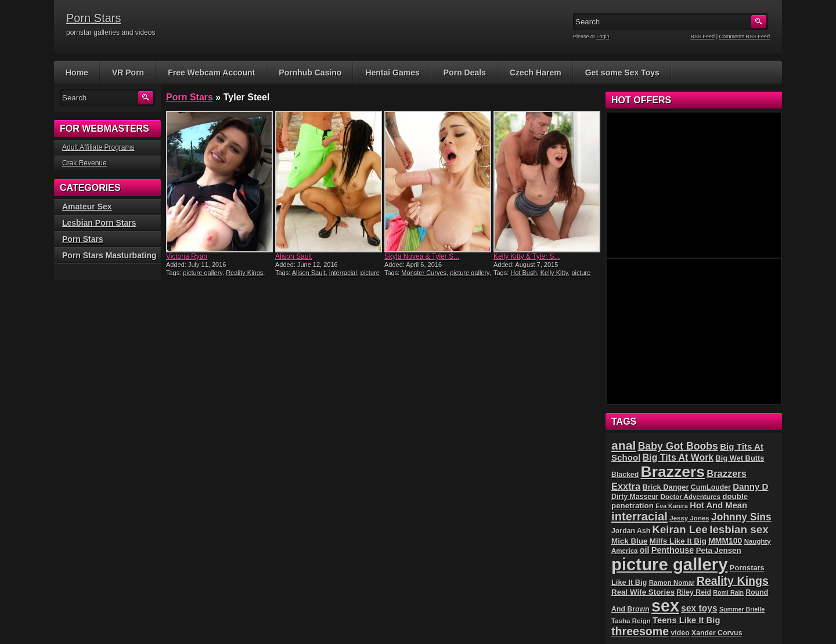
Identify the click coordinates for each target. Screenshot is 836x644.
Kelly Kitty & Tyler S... (527, 256)
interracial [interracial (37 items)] (639, 516)
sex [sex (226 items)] (665, 606)
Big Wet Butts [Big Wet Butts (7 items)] (740, 458)
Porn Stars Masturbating (109, 255)
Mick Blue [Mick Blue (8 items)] (629, 541)
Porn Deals (465, 73)
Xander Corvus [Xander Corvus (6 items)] (717, 633)
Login (603, 37)
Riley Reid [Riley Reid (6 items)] (694, 592)
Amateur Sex (87, 207)
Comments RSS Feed (744, 37)
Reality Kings (244, 273)
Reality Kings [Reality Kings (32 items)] (733, 581)
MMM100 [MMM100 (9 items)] (725, 541)
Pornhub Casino (310, 73)
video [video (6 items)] (680, 633)
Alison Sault (293, 256)
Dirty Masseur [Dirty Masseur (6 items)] (635, 497)
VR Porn (128, 73)
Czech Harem (536, 73)
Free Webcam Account (211, 73)
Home (77, 73)
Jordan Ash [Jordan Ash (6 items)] (631, 531)
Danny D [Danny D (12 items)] (750, 486)
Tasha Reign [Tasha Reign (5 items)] (631, 621)
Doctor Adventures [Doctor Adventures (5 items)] (691, 497)
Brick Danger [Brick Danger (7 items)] (666, 487)
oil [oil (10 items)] (645, 550)
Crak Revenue (84, 163)
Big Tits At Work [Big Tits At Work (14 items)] (678, 457)
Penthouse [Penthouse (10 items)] (673, 550)
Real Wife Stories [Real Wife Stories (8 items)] (643, 592)
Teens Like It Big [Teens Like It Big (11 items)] (686, 620)
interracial (343, 273)
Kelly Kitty (554, 273)
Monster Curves (424, 273)
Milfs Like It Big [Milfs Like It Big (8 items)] (678, 541)
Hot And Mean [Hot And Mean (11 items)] (718, 505)
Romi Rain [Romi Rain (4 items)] (728, 592)
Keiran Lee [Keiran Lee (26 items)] (680, 529)
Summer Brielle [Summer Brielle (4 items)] (742, 609)
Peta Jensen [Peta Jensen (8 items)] (719, 550)
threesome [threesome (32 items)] (640, 631)
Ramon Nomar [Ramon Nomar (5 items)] (672, 583)
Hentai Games (392, 73)
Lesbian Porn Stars (99, 223)
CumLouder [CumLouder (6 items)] (711, 487)
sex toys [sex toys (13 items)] (699, 608)
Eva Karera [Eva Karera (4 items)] (672, 506)
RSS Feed (703, 37)
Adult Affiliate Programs (98, 147)
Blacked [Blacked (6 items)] (625, 475)
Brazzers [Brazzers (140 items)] (673, 472)
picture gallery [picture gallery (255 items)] (670, 564)
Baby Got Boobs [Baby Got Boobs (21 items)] (678, 446)
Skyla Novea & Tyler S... (422, 256)
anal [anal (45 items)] (624, 445)
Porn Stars (93, 18)
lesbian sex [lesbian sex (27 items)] (739, 529)
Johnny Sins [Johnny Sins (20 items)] (741, 517)
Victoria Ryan (187, 256)
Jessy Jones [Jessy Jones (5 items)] (689, 518)
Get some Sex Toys (622, 73)
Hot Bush (523, 273)
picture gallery (203, 273)
